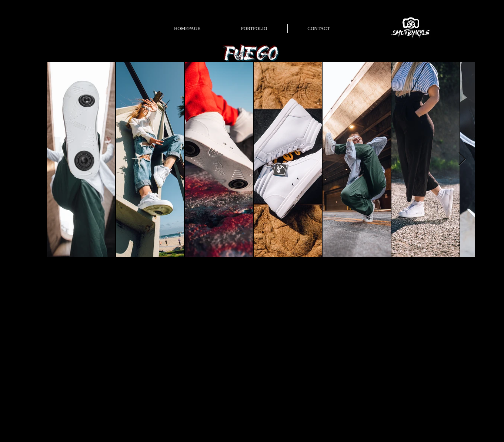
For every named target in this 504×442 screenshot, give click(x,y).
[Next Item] (462, 159)
